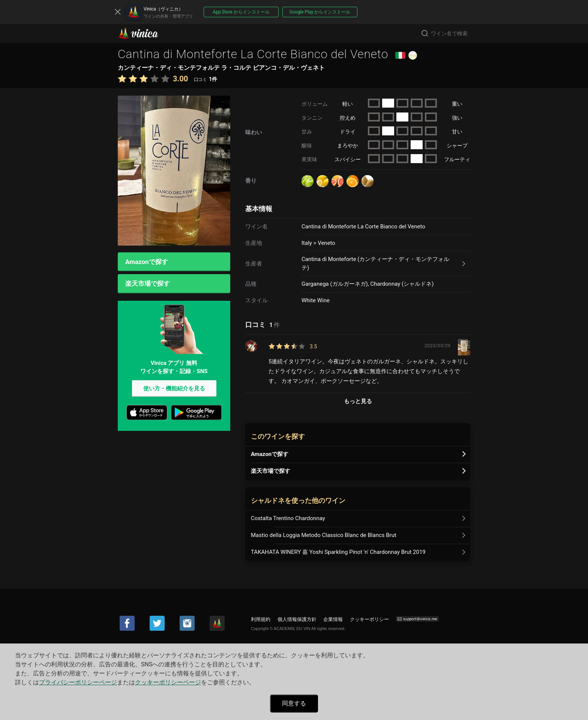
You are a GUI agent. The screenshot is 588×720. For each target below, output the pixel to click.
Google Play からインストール (320, 12)
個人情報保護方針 (297, 619)
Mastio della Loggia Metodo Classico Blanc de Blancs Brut (324, 535)
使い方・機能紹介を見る (174, 389)
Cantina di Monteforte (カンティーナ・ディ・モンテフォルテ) (375, 263)
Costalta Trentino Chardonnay (288, 518)
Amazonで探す (147, 262)
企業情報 (333, 619)
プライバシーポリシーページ (78, 682)
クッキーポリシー (369, 619)
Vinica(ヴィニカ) (144, 33)
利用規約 (261, 619)
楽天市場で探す (148, 284)
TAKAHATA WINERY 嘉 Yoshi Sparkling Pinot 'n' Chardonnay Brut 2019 (338, 552)
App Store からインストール (241, 12)
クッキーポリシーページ (168, 682)
